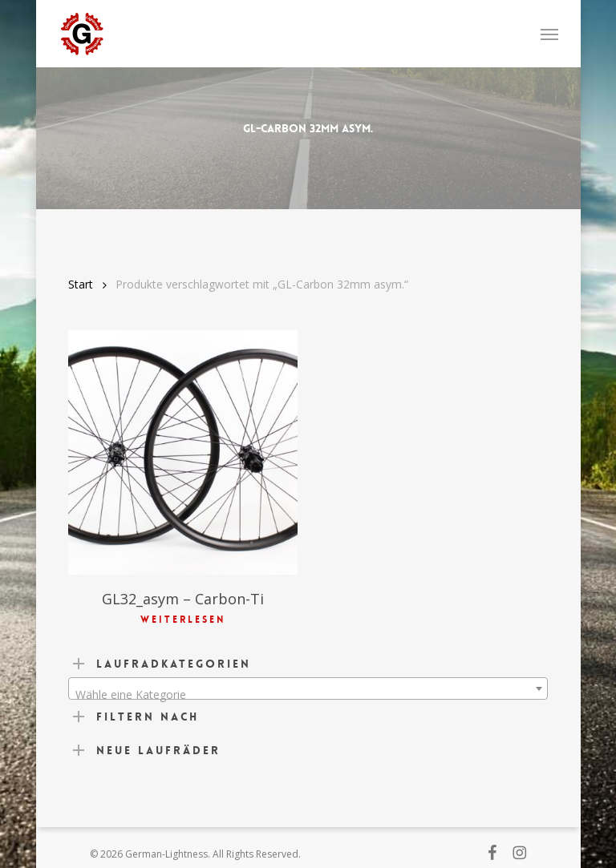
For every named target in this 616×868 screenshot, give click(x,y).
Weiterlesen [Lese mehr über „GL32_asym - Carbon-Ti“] (183, 620)
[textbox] (308, 695)
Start (81, 284)
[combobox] (308, 688)
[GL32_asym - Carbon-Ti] (183, 452)
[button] (549, 34)
